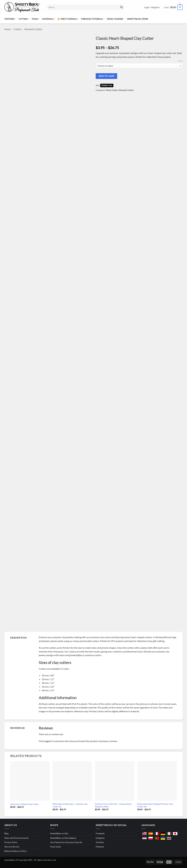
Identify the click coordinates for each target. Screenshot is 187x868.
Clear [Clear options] (180, 61)
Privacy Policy (11, 842)
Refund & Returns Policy (15, 851)
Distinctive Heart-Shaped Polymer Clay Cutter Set (155, 805)
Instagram (100, 838)
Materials (49, 19)
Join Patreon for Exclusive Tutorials (66, 842)
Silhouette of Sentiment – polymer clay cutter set (70, 805)
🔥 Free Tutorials (68, 19)
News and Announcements (17, 838)
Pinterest (100, 847)
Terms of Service (12, 847)
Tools (36, 19)
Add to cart (107, 76)
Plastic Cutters (112, 90)
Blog (6, 833)
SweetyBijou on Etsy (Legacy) (63, 838)
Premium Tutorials (93, 19)
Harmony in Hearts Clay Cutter (24, 804)
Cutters (24, 19)
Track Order (56, 847)
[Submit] (122, 7)
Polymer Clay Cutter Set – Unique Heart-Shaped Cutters (113, 805)
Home (7, 29)
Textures (10, 19)
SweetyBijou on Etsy (59, 833)
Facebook (100, 833)
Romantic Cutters (33, 29)
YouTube (100, 842)
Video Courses (116, 19)
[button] (173, 7)
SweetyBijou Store (138, 19)
